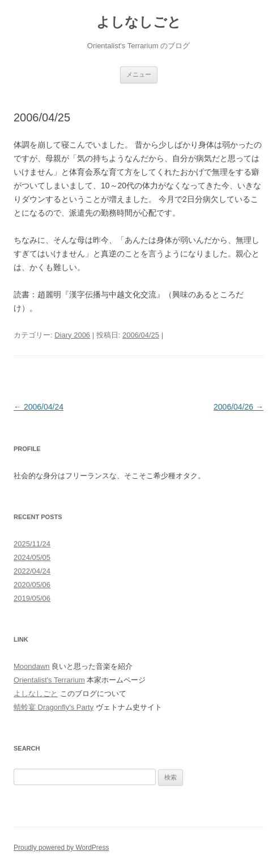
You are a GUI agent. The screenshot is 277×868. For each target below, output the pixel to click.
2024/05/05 (32, 557)
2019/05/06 (32, 598)
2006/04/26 (238, 407)
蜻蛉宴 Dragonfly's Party (54, 707)
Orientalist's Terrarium (49, 680)
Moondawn (32, 666)
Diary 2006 (72, 335)
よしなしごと (139, 22)
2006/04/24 (39, 407)
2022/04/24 (32, 571)
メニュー (139, 74)
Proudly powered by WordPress (61, 848)
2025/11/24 (32, 544)
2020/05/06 (32, 585)
